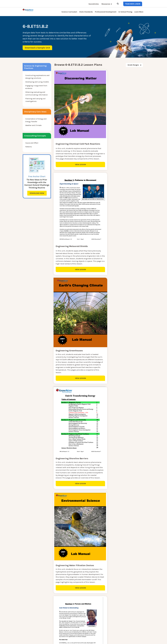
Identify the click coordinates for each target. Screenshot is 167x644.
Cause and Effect (32, 143)
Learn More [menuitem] (139, 12)
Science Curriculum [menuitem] (69, 12)
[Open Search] (118, 4)
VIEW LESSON (68, 165)
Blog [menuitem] (71, 611)
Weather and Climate (33, 125)
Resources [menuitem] (106, 4)
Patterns (29, 147)
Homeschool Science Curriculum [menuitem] (63, 627)
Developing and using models (37, 82)
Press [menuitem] (53, 614)
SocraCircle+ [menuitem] (94, 4)
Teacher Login (133, 4)
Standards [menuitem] (54, 629)
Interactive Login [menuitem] (57, 611)
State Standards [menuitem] (86, 12)
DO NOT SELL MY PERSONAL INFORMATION (109, 641)
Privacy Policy (130, 641)
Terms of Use (140, 641)
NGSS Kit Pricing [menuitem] (57, 609)
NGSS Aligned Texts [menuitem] (58, 624)
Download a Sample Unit (37, 48)
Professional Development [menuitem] (106, 12)
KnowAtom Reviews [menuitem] (58, 617)
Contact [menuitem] (73, 606)
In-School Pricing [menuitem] (125, 12)
